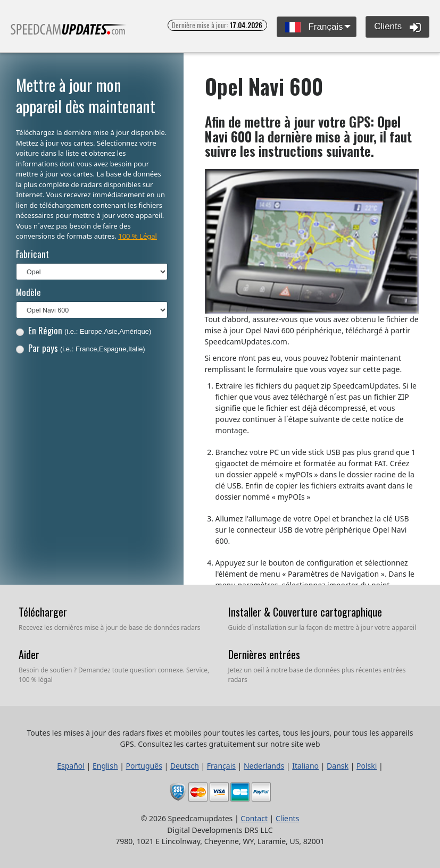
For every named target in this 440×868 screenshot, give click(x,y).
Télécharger (43, 612)
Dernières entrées (264, 654)
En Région (84, 330)
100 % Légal (138, 236)
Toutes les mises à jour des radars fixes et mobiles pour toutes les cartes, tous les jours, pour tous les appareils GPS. (69, 34)
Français (314, 27)
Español (71, 766)
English (105, 766)
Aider (29, 654)
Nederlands (264, 766)
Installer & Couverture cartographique (305, 612)
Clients (397, 27)
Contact (254, 818)
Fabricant (32, 254)
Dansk (338, 766)
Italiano (305, 766)
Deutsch (185, 766)
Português (144, 766)
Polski (367, 766)
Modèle (28, 292)
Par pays (81, 348)
